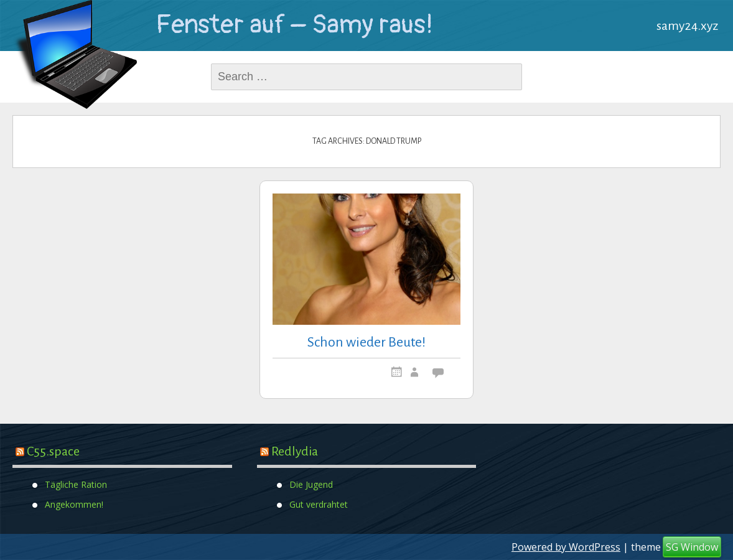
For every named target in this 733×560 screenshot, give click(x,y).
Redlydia (295, 451)
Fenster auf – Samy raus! (294, 25)
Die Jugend (311, 484)
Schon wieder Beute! (366, 342)
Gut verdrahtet (319, 504)
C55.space (53, 451)
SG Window (692, 547)
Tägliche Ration (76, 484)
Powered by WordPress (566, 547)
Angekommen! (74, 504)
